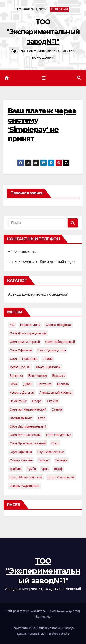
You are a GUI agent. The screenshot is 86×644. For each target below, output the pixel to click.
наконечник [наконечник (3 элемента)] (18, 401)
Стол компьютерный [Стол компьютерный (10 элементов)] (25, 342)
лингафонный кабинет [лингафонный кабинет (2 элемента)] (56, 393)
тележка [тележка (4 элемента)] (61, 460)
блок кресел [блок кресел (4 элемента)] (37, 376)
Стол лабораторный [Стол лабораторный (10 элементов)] (60, 342)
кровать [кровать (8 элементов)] (63, 384)
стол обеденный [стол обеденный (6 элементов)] (58, 435)
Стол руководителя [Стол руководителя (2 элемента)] (52, 350)
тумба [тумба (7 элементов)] (32, 469)
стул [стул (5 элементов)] (55, 443)
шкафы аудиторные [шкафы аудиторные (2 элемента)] (25, 486)
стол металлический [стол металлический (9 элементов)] (25, 435)
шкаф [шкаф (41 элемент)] (58, 469)
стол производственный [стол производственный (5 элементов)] (28, 443)
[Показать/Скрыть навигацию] (44, 78)
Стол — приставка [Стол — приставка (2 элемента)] (24, 359)
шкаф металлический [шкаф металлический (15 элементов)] (26, 477)
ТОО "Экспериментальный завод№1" (43, 32)
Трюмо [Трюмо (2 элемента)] (48, 359)
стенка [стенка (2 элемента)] (57, 409)
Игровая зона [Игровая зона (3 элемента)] (30, 325)
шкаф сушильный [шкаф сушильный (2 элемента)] (61, 477)
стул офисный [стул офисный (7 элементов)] (21, 452)
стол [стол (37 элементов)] (42, 418)
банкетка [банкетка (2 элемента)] (16, 376)
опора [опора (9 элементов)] (37, 401)
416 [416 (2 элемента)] (12, 325)
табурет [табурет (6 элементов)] (44, 460)
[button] (79, 78)
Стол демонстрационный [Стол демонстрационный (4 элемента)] (28, 333)
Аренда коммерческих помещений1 (38, 294)
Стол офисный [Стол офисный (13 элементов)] (21, 350)
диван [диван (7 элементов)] (28, 384)
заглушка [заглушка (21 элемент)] (45, 384)
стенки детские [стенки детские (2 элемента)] (21, 418)
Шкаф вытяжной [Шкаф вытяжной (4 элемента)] (48, 367)
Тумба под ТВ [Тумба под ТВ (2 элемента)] (20, 367)
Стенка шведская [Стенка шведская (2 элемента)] (59, 325)
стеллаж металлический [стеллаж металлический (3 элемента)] (28, 409)
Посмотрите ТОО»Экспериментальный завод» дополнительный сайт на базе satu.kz (43, 631)
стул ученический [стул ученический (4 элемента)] (51, 452)
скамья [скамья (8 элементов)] (53, 401)
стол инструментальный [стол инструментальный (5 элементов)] (28, 426)
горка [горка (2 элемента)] (14, 384)
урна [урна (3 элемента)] (45, 469)
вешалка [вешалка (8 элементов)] (59, 376)
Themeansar (43, 617)
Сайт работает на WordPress (26, 611)
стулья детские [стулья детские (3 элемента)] (21, 460)
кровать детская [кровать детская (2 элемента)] (22, 393)
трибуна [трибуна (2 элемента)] (16, 469)
